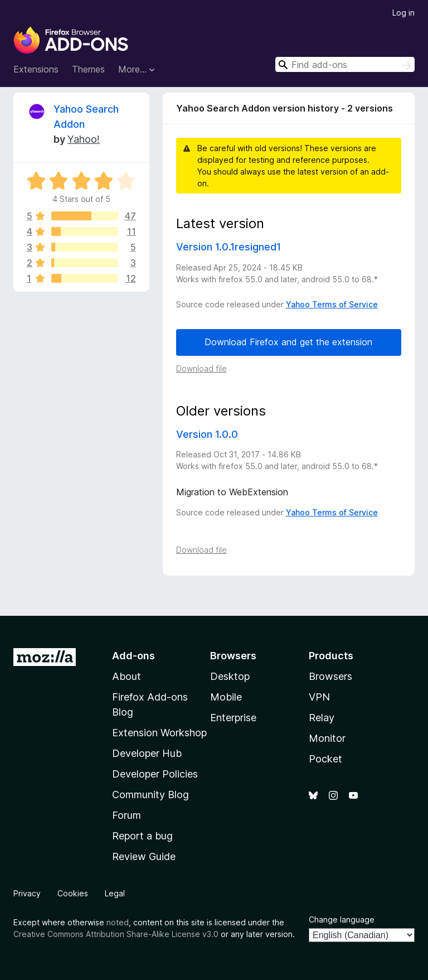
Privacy (27, 893)
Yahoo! (84, 139)
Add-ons (133, 656)
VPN (319, 697)
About (127, 676)
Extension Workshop (159, 733)
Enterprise (233, 718)
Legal (115, 893)
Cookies (73, 893)
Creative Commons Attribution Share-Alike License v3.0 (116, 934)
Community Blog (150, 795)
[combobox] (345, 64)
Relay (322, 718)
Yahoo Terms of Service (332, 304)
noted (118, 922)
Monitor (327, 738)
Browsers (330, 676)
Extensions (36, 69)
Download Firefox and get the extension (288, 342)
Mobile (226, 697)
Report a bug (142, 836)
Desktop (230, 676)
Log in (403, 13)
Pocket (325, 759)
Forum (127, 815)
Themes (88, 69)
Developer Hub (147, 753)
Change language (342, 919)
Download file (201, 368)
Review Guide (144, 856)
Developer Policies (155, 774)
